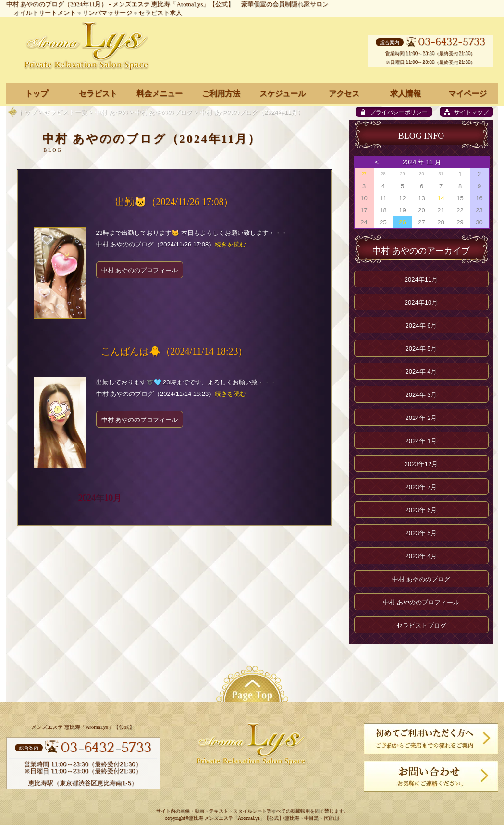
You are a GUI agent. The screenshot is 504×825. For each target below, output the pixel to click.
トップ (28, 112)
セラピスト (98, 93)
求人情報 (406, 93)
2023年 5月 (421, 533)
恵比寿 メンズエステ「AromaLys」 (227, 819)
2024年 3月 (421, 395)
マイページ (467, 93)
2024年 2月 (421, 418)
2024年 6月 (421, 326)
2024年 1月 (421, 441)
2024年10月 (100, 498)
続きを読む (230, 244)
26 (402, 222)
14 (441, 198)
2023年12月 (421, 464)
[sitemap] (467, 112)
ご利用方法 (221, 93)
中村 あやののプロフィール (140, 270)
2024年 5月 (421, 349)
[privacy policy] (394, 112)
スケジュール (283, 93)
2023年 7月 (421, 487)
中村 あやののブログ (164, 112)
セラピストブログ (421, 625)
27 (364, 174)
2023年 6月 (421, 510)
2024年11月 (421, 279)
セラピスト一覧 (66, 112)
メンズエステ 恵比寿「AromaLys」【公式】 (173, 4)
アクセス (344, 93)
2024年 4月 (421, 372)
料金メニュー (160, 93)
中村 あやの (111, 112)
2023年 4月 (421, 556)
